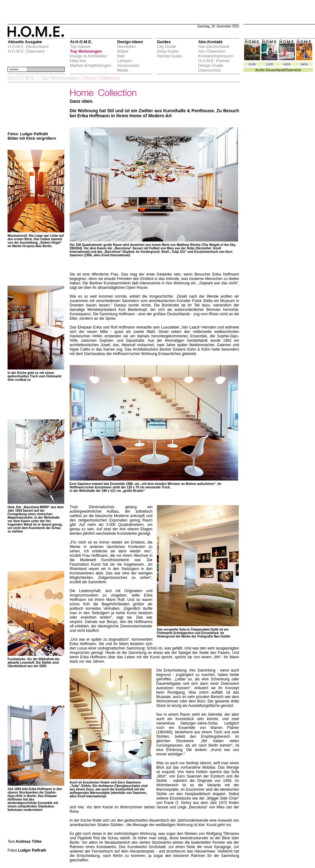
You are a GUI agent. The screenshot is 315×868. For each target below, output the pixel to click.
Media (123, 70)
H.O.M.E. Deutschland (28, 47)
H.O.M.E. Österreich (26, 51)
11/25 (269, 64)
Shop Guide (168, 51)
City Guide (166, 47)
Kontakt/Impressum (216, 56)
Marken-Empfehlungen (91, 65)
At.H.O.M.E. (22, 78)
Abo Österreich (212, 51)
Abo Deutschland (214, 47)
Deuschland (275, 70)
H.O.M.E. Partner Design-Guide (214, 63)
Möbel (123, 51)
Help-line (78, 61)
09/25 (304, 64)
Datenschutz (209, 70)
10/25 (287, 64)
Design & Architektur (89, 56)
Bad (121, 56)
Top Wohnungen (86, 51)
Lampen (125, 61)
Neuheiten (126, 47)
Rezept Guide (169, 56)
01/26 (252, 64)
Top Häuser (80, 47)
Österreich (293, 70)
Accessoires (128, 65)
